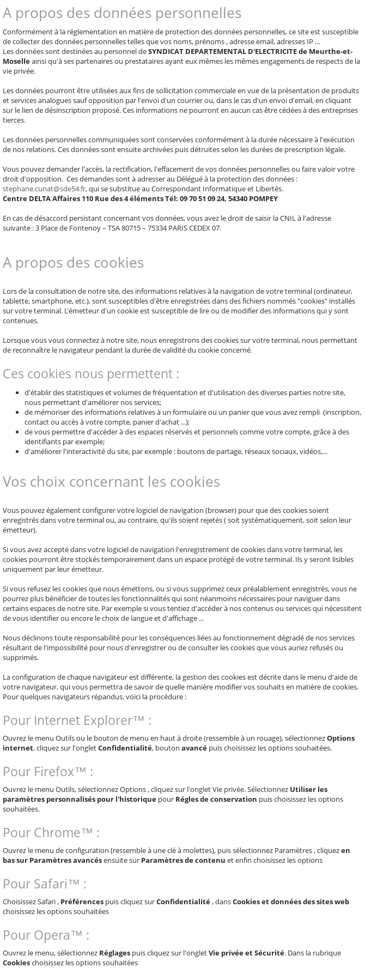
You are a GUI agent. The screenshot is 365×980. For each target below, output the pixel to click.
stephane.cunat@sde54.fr (44, 189)
